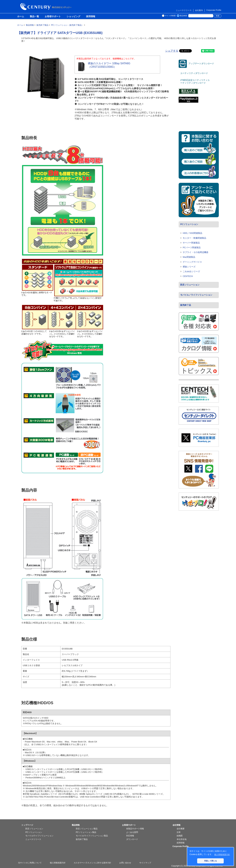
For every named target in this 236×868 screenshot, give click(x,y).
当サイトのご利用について (30, 863)
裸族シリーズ (189, 267)
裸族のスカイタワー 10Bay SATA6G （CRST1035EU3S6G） (103, 67)
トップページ (27, 825)
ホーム (21, 17)
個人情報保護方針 (58, 863)
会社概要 (181, 829)
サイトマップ (145, 863)
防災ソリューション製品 (87, 829)
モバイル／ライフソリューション (196, 295)
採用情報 (91, 17)
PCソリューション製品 (86, 832)
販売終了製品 (82, 839)
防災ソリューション (190, 285)
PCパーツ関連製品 (192, 247)
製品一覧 (34, 17)
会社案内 (199, 10)
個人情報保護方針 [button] (222, 855)
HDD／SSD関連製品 (192, 233)
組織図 (180, 836)
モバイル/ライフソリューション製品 (92, 836)
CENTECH (188, 276)
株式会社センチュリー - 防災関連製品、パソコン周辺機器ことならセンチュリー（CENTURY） (47, 7)
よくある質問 (132, 832)
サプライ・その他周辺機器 (196, 252)
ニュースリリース (184, 10)
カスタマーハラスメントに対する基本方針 (92, 863)
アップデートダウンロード (196, 64)
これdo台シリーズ (191, 271)
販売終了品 (186, 305)
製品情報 (76, 825)
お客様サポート (53, 17)
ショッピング (73, 17)
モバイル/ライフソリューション (39, 836)
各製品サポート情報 (135, 829)
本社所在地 (182, 839)
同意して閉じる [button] (211, 861)
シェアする (172, 51)
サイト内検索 (170, 16)
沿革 (179, 832)
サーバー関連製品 (191, 243)
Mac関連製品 (189, 257)
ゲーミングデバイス (192, 262)
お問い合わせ (125, 863)
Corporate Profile (214, 10)
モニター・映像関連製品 (194, 238)
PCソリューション (189, 224)
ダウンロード (132, 839)
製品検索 (183, 16)
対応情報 (130, 836)
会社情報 (177, 825)
